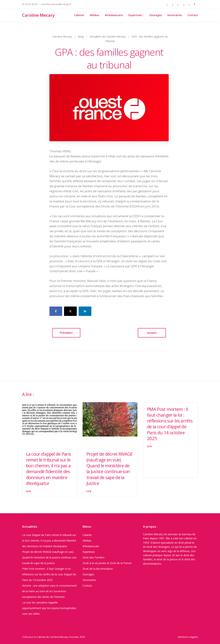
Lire (28, 491)
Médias (95, 15)
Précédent (66, 333)
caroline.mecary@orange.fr (56, 4)
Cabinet (79, 15)
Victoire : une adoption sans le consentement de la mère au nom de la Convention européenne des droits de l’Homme (49, 591)
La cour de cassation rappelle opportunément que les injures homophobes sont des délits (49, 608)
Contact (193, 15)
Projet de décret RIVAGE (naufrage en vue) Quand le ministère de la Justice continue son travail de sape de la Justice (110, 469)
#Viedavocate (114, 15)
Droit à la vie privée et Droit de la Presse (107, 563)
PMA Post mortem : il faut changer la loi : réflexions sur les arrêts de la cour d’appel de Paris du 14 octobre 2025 (170, 424)
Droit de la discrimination (98, 569)
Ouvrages (156, 15)
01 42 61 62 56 (30, 4)
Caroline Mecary (38, 15)
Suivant (152, 333)
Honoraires (175, 15)
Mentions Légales (188, 637)
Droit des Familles (94, 557)
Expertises (135, 15)
